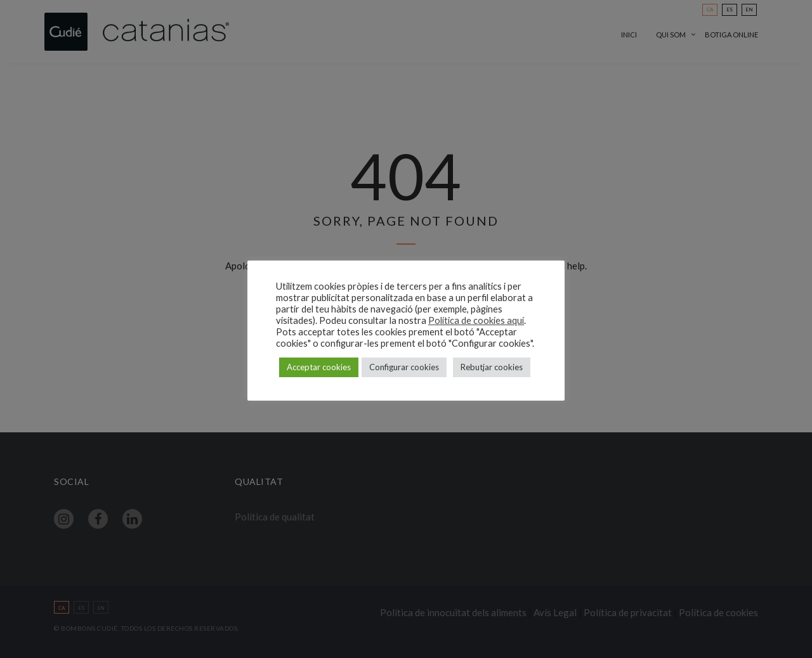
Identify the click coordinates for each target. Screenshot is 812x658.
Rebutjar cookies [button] (492, 367)
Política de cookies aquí (476, 320)
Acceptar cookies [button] (319, 367)
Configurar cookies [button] (404, 367)
